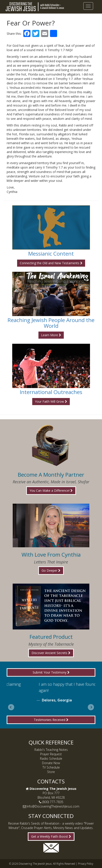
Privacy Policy (86, 864)
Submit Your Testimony (51, 672)
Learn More (51, 335)
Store (51, 772)
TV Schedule (51, 767)
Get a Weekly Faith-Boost (51, 836)
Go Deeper (51, 570)
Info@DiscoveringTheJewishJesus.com (53, 806)
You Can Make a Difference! (51, 490)
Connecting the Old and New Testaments (51, 263)
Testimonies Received (51, 720)
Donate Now (51, 763)
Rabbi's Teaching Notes (51, 750)
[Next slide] (91, 707)
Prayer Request (51, 754)
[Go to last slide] (11, 707)
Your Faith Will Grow (51, 401)
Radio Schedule (51, 758)
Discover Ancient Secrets (51, 653)
